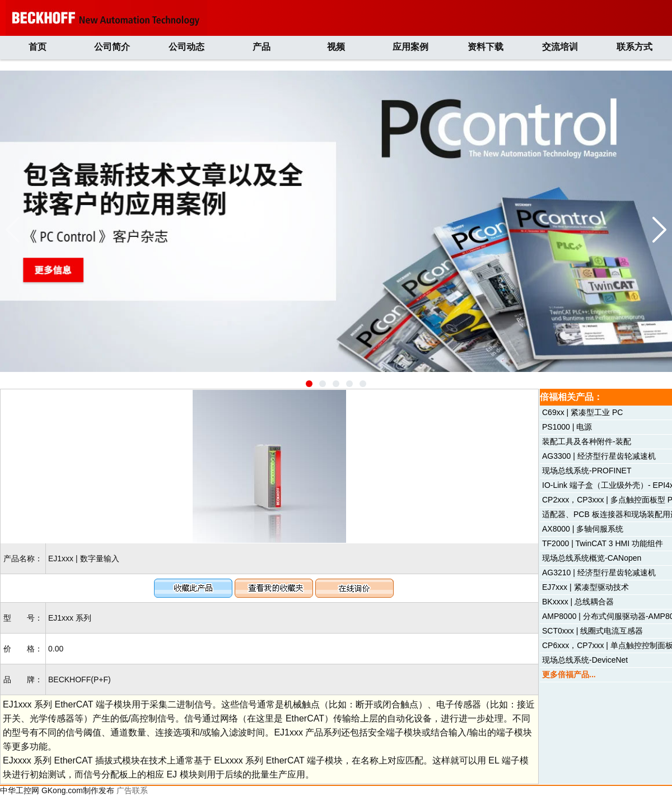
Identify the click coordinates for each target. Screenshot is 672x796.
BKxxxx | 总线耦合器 (578, 602)
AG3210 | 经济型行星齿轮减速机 (599, 572)
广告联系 (132, 790)
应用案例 (410, 47)
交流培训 (560, 47)
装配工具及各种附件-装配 (587, 441)
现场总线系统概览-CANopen (592, 558)
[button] (309, 384)
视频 (336, 47)
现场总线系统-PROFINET (587, 471)
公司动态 (186, 47)
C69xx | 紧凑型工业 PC (582, 412)
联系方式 (634, 47)
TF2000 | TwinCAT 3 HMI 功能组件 (603, 543)
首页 (38, 47)
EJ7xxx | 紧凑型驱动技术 (585, 587)
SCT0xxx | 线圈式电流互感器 (592, 631)
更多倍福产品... (569, 674)
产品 (262, 47)
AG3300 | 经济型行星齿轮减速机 (599, 456)
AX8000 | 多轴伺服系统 (583, 529)
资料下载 (486, 47)
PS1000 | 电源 (567, 427)
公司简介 (112, 47)
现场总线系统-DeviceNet (585, 660)
